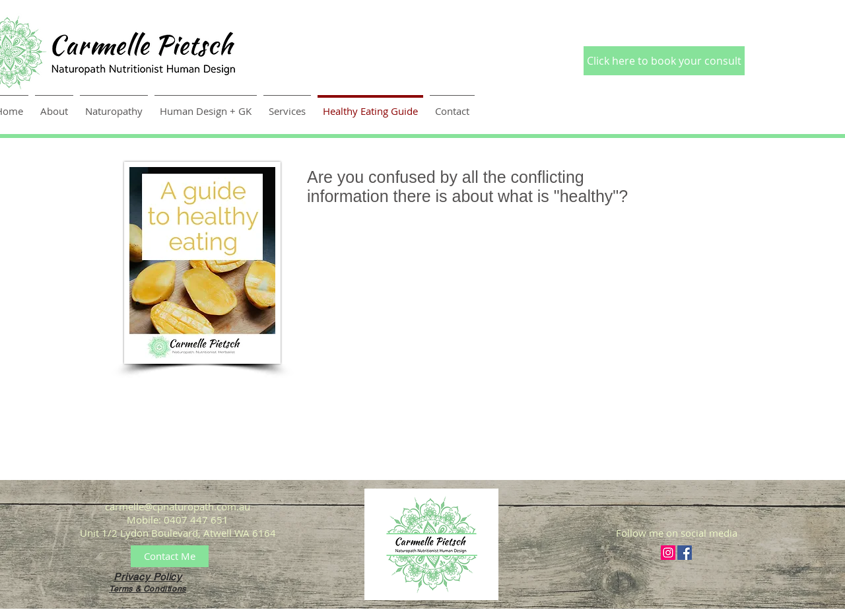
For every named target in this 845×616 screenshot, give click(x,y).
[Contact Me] (170, 556)
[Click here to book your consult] (664, 61)
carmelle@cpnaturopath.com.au (178, 506)
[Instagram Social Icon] (668, 553)
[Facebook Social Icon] (685, 553)
